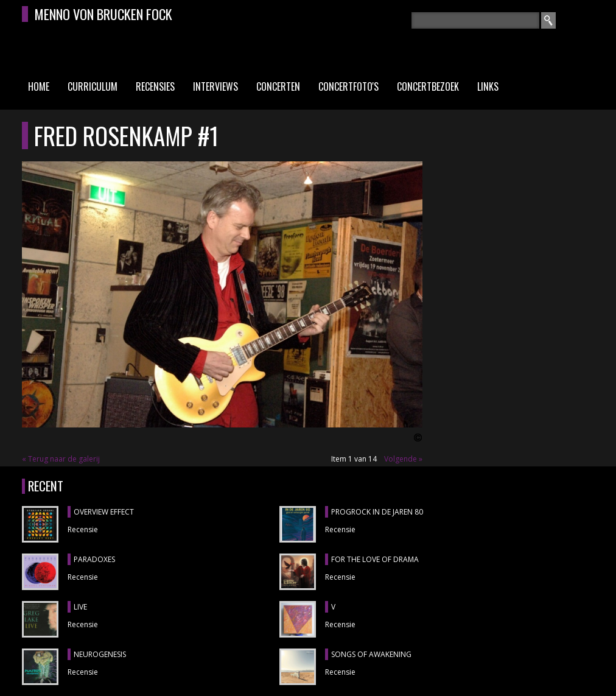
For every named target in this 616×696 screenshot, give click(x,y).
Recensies (155, 86)
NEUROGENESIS (100, 654)
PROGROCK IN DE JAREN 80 (377, 512)
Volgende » (403, 459)
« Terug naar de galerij (61, 459)
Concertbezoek (428, 86)
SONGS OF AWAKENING (371, 654)
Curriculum (93, 86)
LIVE (80, 607)
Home (39, 86)
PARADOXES (94, 559)
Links (488, 86)
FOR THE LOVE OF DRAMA (375, 559)
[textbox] (475, 20)
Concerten (278, 86)
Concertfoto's (348, 86)
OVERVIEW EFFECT (104, 512)
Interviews (215, 86)
